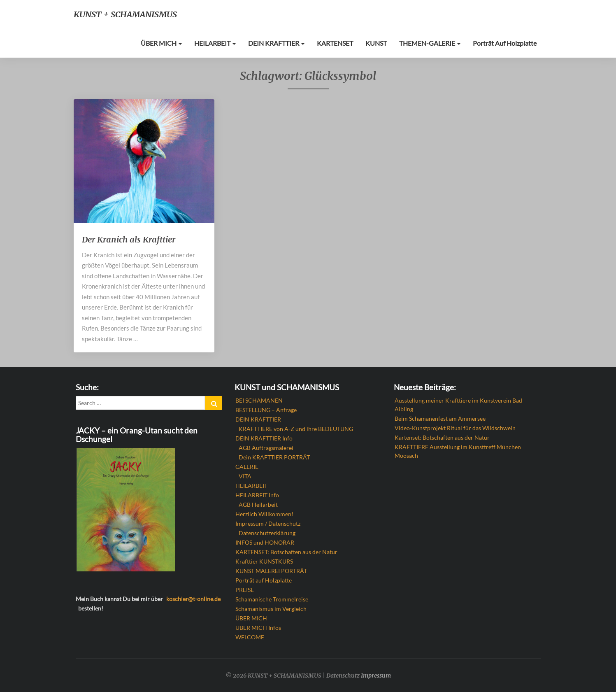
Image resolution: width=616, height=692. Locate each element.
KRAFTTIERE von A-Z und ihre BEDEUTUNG (296, 429)
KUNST (376, 43)
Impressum (376, 676)
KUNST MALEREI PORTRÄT (271, 571)
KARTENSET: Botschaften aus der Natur (286, 552)
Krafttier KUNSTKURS (264, 561)
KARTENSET (335, 43)
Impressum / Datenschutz (268, 523)
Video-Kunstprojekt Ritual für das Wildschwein (455, 428)
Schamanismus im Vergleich (271, 609)
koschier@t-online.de (193, 599)
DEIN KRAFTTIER (276, 43)
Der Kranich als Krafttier (129, 239)
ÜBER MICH (161, 43)
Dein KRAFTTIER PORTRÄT (274, 457)
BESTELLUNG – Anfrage (266, 410)
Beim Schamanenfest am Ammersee (440, 418)
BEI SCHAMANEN (259, 400)
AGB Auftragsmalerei (266, 448)
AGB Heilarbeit (258, 504)
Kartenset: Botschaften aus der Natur (442, 437)
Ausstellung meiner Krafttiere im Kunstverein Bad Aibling (458, 405)
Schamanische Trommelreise (272, 599)
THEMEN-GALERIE (430, 43)
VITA (245, 476)
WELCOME (250, 637)
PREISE (245, 590)
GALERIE (247, 467)
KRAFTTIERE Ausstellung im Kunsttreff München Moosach (458, 451)
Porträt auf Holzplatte (505, 43)
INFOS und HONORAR (265, 542)
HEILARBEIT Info (257, 495)
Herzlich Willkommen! (264, 514)
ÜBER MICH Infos (258, 628)
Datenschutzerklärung (267, 533)
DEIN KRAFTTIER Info (264, 438)
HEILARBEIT (215, 43)
